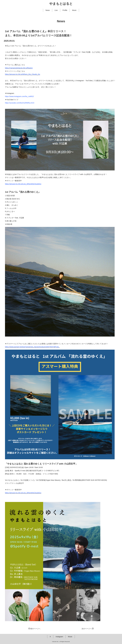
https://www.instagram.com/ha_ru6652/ (19, 96)
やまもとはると (61, 4)
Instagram (59, 637)
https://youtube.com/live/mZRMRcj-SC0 (20, 103)
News (48, 10)
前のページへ (34, 629)
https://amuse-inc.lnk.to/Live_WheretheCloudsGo (23, 184)
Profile (65, 10)
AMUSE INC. (55, 642)
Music (74, 10)
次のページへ (88, 629)
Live (56, 10)
